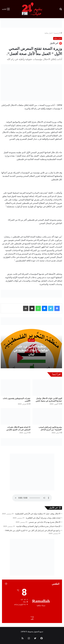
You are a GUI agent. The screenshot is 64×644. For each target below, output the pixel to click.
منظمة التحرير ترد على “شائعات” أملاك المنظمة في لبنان (31, 350)
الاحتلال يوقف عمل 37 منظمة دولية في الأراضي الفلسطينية (38, 514)
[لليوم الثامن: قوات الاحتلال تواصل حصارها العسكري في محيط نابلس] (47, 388)
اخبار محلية (48, 33)
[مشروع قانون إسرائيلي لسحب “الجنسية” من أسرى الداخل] (47, 416)
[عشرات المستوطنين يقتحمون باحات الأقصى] (16, 388)
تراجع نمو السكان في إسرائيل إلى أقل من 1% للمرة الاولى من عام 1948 (33, 530)
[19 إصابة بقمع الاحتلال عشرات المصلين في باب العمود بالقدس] (16, 416)
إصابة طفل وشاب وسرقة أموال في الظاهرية (43, 518)
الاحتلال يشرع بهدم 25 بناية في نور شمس (45, 522)
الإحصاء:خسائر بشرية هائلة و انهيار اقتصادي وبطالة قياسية (38, 526)
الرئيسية (58, 33)
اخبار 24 (31, 340)
